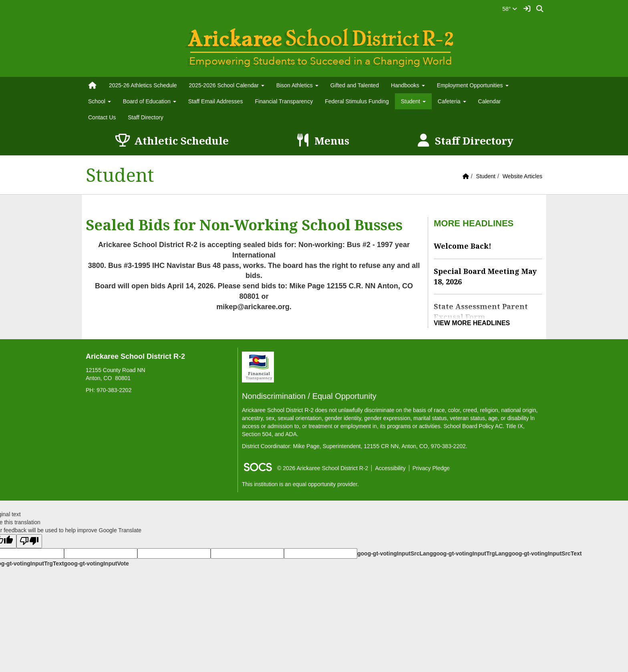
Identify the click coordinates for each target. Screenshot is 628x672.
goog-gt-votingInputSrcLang (395, 553)
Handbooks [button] (408, 85)
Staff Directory (145, 117)
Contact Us (102, 117)
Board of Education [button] (150, 101)
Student (486, 176)
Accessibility (390, 468)
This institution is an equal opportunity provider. (300, 484)
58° (510, 9)
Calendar (490, 101)
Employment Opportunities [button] (473, 85)
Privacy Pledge (431, 468)
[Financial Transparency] (258, 366)
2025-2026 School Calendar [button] (227, 85)
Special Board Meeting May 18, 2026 (485, 276)
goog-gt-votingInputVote (96, 563)
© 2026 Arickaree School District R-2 (323, 468)
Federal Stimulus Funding (357, 101)
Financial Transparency (284, 101)
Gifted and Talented (355, 85)
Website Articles (522, 176)
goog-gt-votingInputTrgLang (471, 553)
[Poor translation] (29, 541)
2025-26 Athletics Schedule (143, 85)
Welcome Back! (463, 246)
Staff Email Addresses (216, 101)
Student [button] (413, 101)
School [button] (100, 101)
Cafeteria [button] (452, 101)
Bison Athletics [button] (297, 85)
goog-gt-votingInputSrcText (545, 553)
